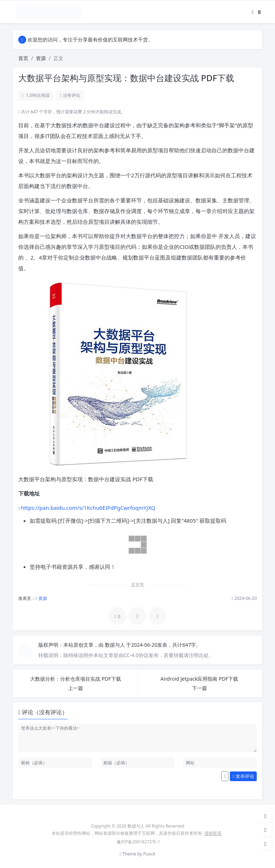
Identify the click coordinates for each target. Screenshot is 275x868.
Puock (149, 854)
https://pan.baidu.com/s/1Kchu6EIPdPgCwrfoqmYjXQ (88, 508)
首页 (23, 58)
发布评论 (243, 776)
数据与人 (116, 645)
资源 (41, 58)
